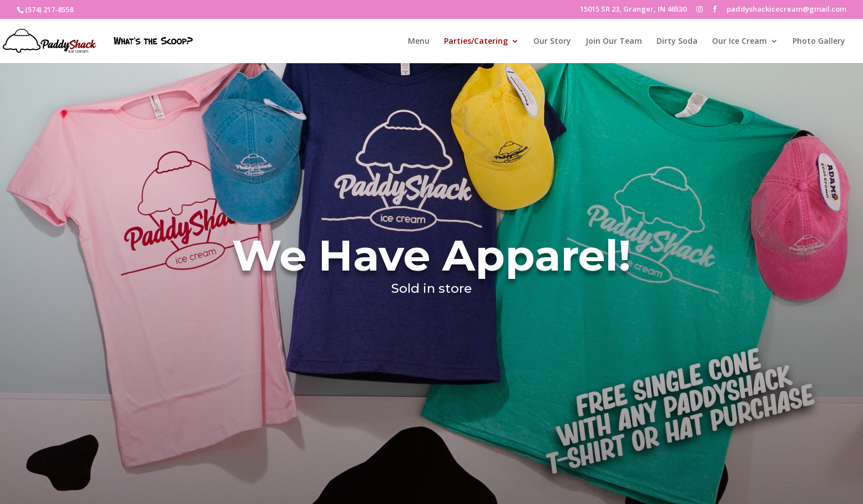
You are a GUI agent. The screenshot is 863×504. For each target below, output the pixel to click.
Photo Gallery (819, 42)
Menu (419, 42)
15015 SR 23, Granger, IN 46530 (633, 10)
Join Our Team (614, 42)
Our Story (552, 42)
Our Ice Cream (740, 42)
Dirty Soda (677, 42)
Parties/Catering (476, 42)
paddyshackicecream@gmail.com (786, 10)
